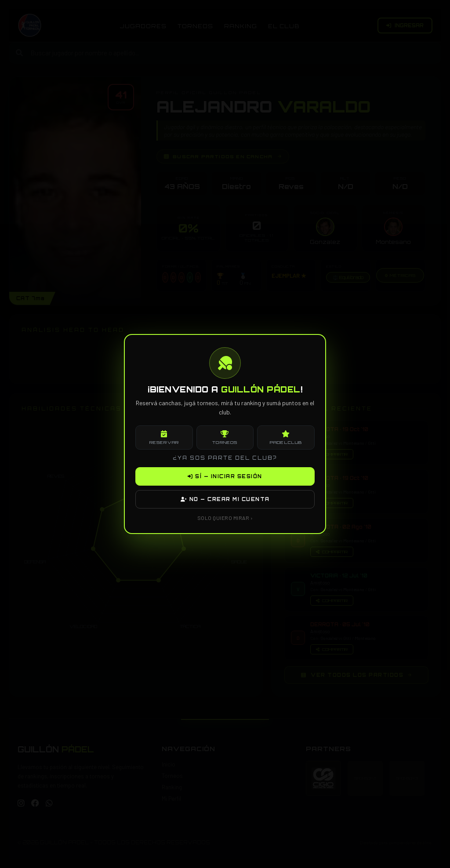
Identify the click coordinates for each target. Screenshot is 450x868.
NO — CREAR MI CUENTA (225, 499)
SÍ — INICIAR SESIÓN (225, 476)
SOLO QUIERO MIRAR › (225, 518)
